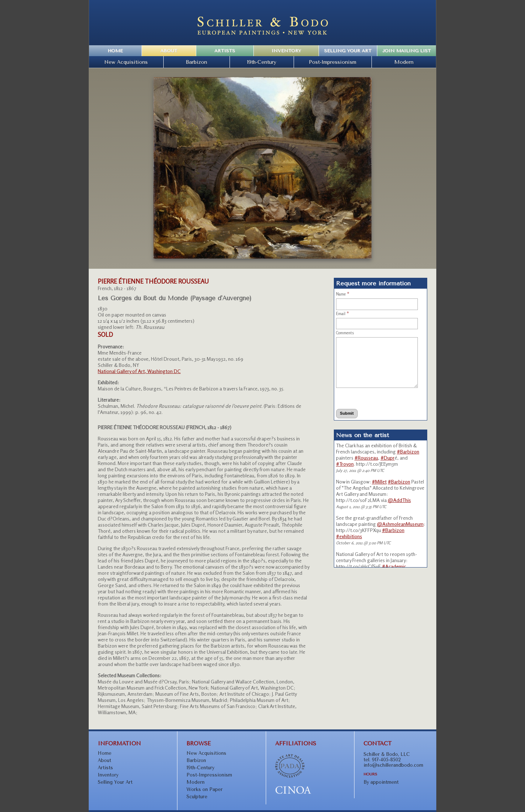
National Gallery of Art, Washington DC (139, 371)
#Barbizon (408, 451)
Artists (225, 51)
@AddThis (399, 500)
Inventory (286, 51)
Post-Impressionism (333, 62)
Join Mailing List (407, 51)
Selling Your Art (348, 51)
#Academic (394, 566)
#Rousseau (366, 458)
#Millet (379, 482)
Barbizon (196, 62)
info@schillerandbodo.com (393, 765)
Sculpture (197, 797)
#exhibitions (349, 536)
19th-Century (262, 62)
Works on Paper (205, 789)
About (169, 51)
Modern (404, 62)
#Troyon (345, 464)
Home (115, 51)
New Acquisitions (126, 62)
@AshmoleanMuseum (400, 524)
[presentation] (369, 398)
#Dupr (388, 458)
